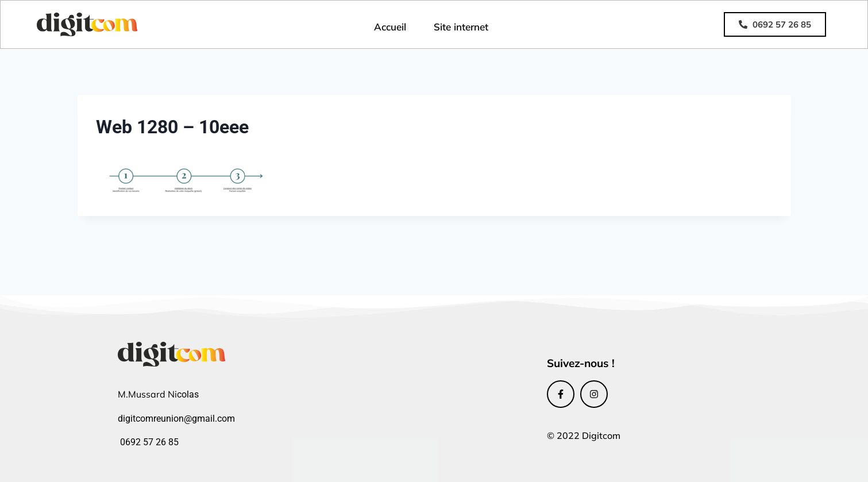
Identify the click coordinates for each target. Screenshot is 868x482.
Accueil (390, 27)
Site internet (461, 27)
